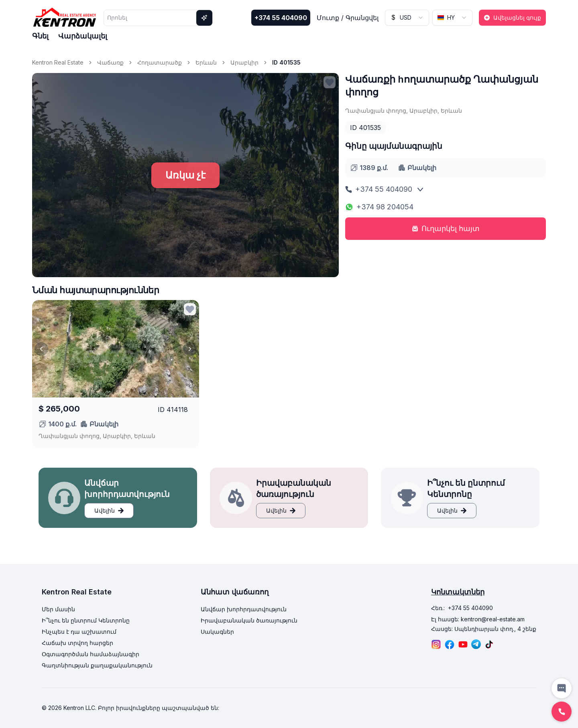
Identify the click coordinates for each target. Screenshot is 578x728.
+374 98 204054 (379, 207)
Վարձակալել (83, 36)
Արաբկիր (244, 62)
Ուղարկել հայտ (446, 228)
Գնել (40, 36)
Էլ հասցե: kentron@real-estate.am (478, 619)
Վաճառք (110, 62)
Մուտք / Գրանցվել (348, 18)
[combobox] (407, 18)
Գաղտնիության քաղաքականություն (97, 665)
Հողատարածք (160, 62)
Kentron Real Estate (58, 62)
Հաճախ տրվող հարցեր (77, 643)
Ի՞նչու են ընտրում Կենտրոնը (86, 620)
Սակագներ (217, 632)
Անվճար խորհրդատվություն (244, 609)
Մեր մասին (58, 609)
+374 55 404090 (281, 18)
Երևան (206, 62)
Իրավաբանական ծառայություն (249, 620)
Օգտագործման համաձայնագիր (91, 654)
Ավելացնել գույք (512, 17)
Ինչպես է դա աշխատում (79, 632)
